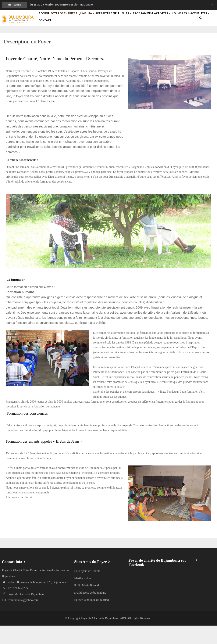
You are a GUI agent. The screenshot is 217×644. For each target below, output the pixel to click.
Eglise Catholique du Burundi (92, 618)
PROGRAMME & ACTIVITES (165, 18)
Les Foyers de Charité (87, 589)
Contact (90, 36)
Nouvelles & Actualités (59, 36)
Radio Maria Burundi (87, 604)
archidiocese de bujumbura (90, 611)
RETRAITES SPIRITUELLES (124, 18)
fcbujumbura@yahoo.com (20, 618)
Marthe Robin (82, 597)
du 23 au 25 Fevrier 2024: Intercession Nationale (61, 5)
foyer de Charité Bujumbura (79, 18)
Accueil (47, 18)
